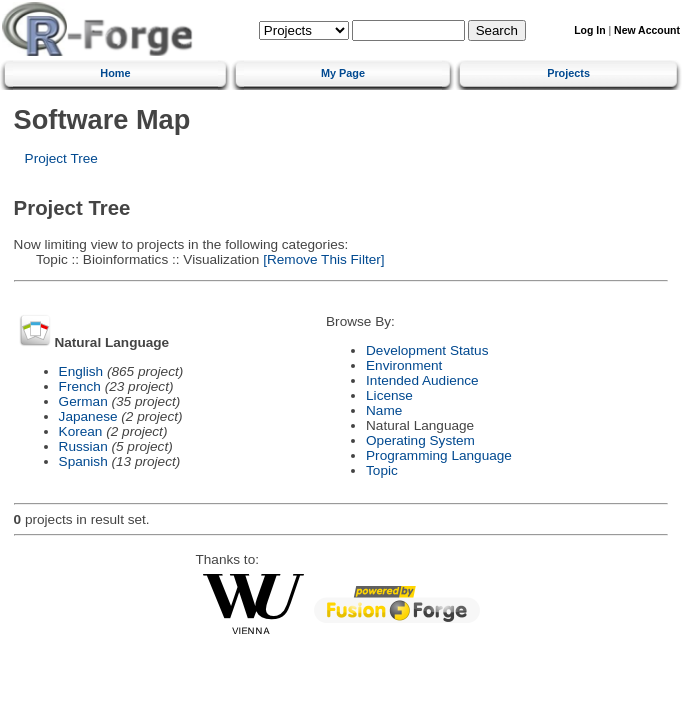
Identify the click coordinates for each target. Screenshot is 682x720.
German (83, 401)
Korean (81, 431)
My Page (343, 73)
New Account (647, 30)
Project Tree (61, 158)
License (389, 395)
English (81, 371)
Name (384, 410)
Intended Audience (422, 380)
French (80, 386)
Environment (404, 365)
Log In (589, 30)
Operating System (420, 440)
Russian (83, 446)
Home (115, 73)
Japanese (88, 416)
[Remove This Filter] (321, 259)
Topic (382, 470)
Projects (568, 73)
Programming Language (439, 455)
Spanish (83, 461)
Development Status (427, 350)
